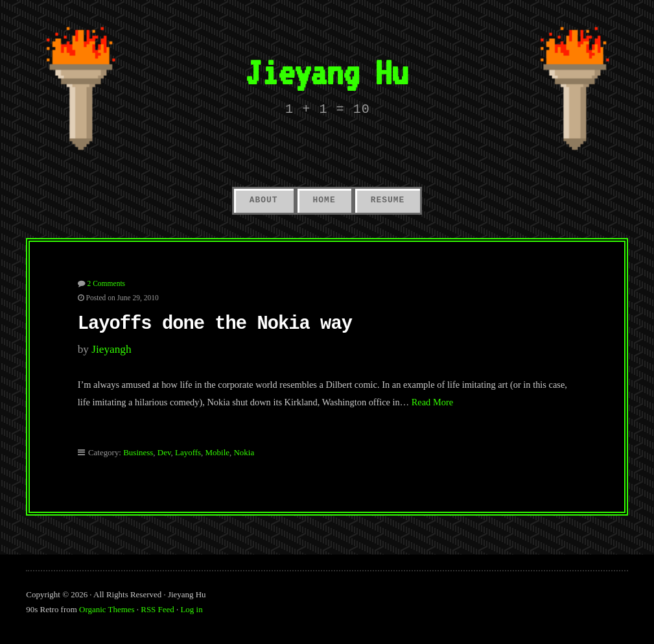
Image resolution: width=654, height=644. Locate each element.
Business (138, 452)
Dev (164, 452)
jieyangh (111, 349)
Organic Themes (107, 609)
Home (324, 200)
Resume (388, 200)
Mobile (217, 452)
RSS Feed (157, 609)
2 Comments (107, 283)
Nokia (244, 452)
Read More (432, 402)
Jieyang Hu (327, 72)
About (264, 200)
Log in (191, 609)
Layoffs (188, 452)
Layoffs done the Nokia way (215, 324)
